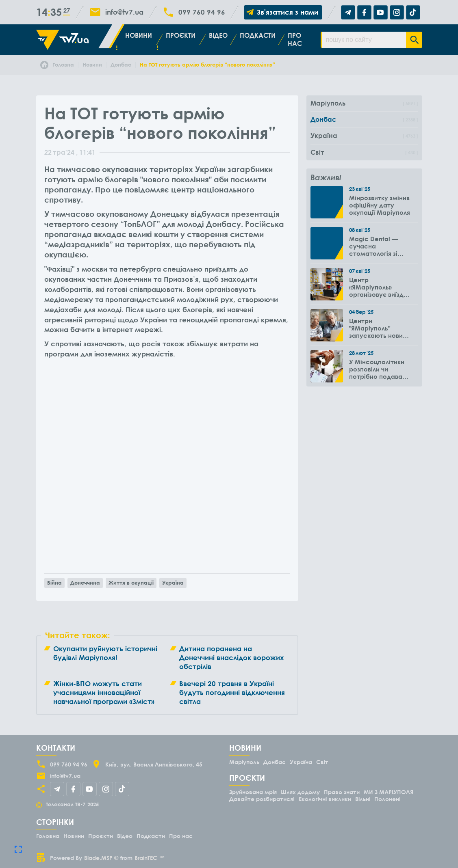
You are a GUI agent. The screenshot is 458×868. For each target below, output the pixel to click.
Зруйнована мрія (253, 792)
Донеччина (85, 583)
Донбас (275, 762)
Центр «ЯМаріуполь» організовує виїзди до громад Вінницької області (378, 287)
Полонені (387, 799)
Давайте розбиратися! (262, 799)
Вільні (363, 799)
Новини (139, 35)
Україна (173, 583)
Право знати (342, 792)
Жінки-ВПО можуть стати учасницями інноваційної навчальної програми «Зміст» (104, 692)
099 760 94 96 (202, 12)
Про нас (295, 39)
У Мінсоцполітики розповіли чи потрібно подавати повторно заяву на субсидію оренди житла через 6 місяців (379, 369)
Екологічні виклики (325, 799)
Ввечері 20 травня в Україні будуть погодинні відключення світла (232, 692)
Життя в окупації (131, 583)
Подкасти (258, 35)
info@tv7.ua (124, 12)
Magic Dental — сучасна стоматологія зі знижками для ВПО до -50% (378, 246)
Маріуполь (244, 762)
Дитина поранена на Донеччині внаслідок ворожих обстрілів (232, 657)
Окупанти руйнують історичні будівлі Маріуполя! (105, 653)
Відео (218, 35)
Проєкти (181, 35)
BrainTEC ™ (150, 858)
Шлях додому (300, 792)
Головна (48, 836)
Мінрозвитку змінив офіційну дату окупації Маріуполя (380, 205)
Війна (54, 583)
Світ (322, 762)
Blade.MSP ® (101, 858)
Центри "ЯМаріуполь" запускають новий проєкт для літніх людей (378, 328)
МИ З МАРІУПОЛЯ (389, 792)
